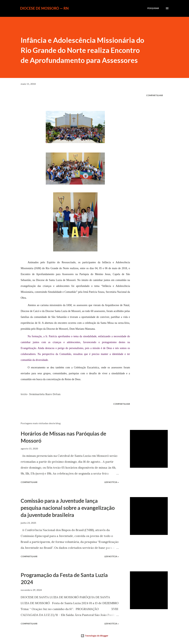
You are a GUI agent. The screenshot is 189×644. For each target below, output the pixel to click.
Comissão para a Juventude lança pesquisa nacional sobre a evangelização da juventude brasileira (68, 508)
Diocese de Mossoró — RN (44, 8)
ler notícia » (112, 482)
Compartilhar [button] (155, 95)
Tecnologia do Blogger (94, 636)
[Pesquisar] (153, 8)
